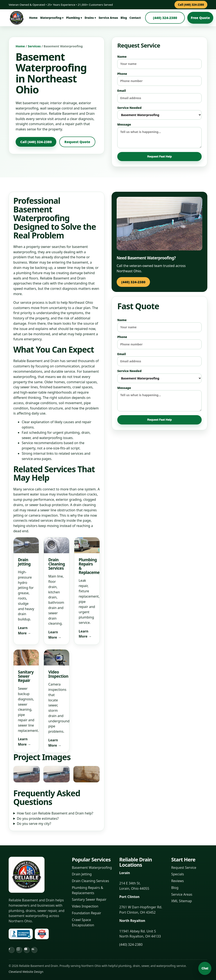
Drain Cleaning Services (90, 881)
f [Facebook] (9, 949)
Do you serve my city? (34, 824)
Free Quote (200, 18)
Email (159, 96)
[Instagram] (19, 950)
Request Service (184, 868)
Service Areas (108, 18)
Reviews (178, 881)
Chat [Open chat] (205, 968)
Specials (178, 874)
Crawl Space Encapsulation (83, 922)
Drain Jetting (82, 874)
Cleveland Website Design (26, 972)
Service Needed (159, 113)
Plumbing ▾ (74, 18)
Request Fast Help (159, 157)
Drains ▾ (90, 18)
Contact (135, 18)
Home (33, 18)
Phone (159, 79)
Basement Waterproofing (92, 868)
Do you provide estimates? (38, 818)
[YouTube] (27, 950)
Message (159, 135)
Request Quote (77, 142)
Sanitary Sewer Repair (89, 899)
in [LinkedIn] (33, 949)
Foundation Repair (87, 913)
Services (34, 46)
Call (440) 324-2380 (191, 5)
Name (159, 62)
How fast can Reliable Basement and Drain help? (55, 813)
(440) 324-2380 (165, 18)
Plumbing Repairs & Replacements (88, 890)
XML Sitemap (182, 901)
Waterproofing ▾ (52, 18)
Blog (124, 18)
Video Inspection (85, 906)
